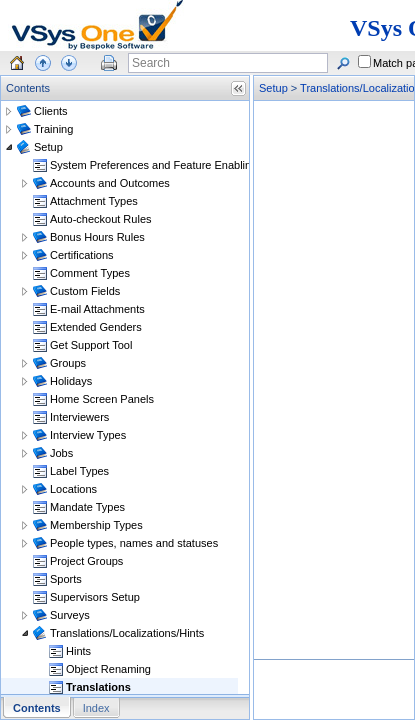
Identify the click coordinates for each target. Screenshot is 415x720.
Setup (273, 88)
